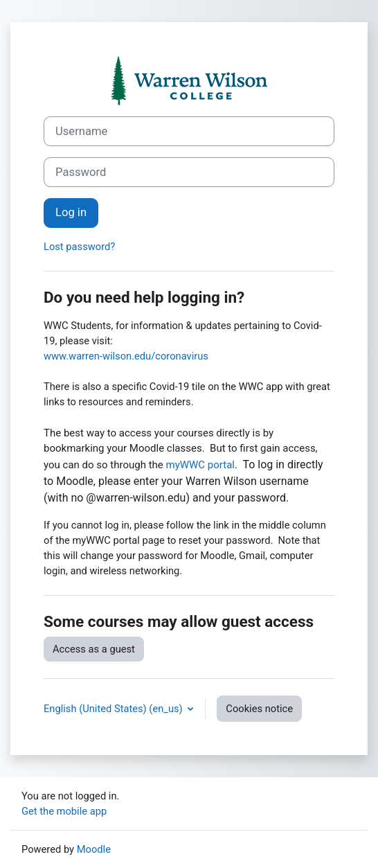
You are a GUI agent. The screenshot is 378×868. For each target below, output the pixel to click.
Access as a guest (94, 649)
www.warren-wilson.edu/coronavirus (126, 356)
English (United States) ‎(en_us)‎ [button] (114, 709)
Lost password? (79, 247)
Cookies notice (259, 709)
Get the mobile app (64, 811)
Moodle (94, 849)
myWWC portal (200, 465)
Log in (71, 212)
